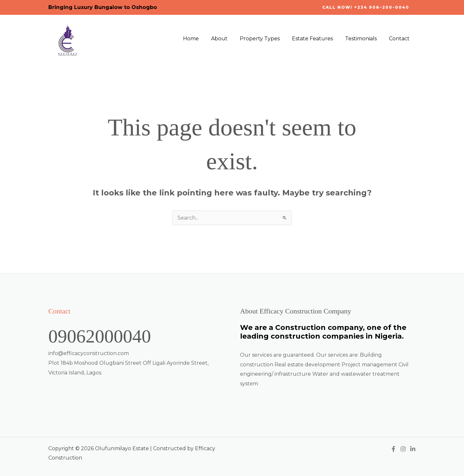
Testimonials (364, 39)
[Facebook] (393, 449)
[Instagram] (403, 449)
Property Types (266, 39)
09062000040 (101, 336)
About (228, 39)
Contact (400, 39)
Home (202, 39)
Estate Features (317, 39)
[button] (366, 7)
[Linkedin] (413, 449)
